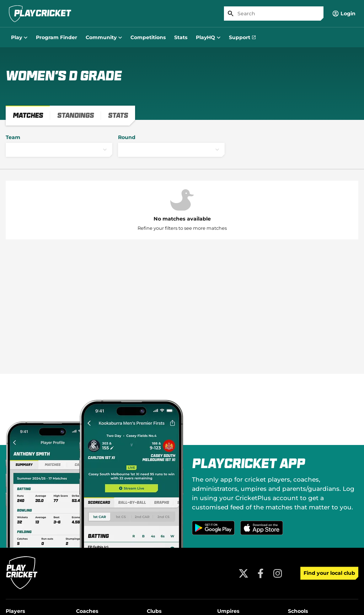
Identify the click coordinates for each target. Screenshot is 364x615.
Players (15, 611)
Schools (298, 611)
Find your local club (329, 573)
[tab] (28, 116)
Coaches (87, 611)
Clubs (154, 611)
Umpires (228, 611)
